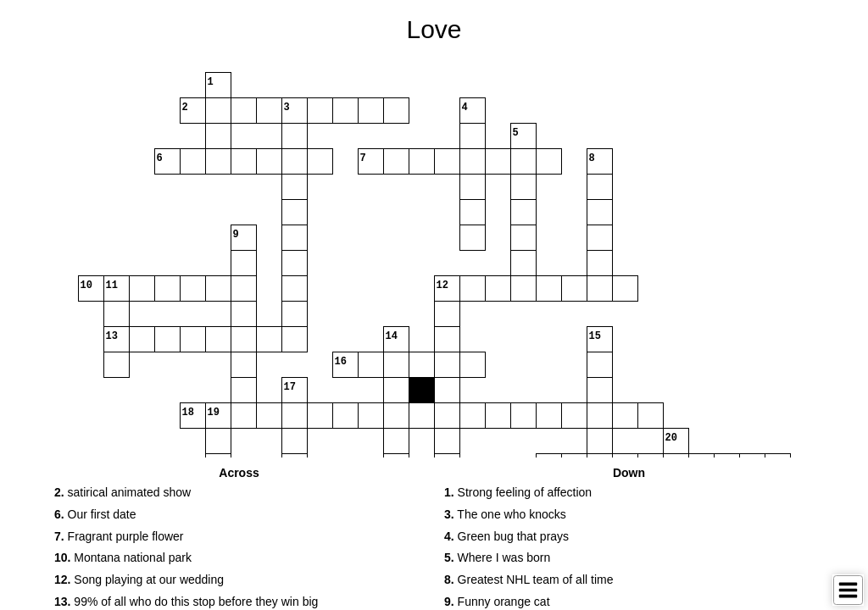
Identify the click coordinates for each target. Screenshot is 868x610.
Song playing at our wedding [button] (139, 579)
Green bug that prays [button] (506, 536)
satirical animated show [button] (122, 492)
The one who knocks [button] (505, 514)
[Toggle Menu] (848, 590)
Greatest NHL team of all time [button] (529, 579)
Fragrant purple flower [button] (119, 536)
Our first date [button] (95, 514)
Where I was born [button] (497, 557)
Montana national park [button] (123, 557)
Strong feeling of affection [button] (518, 492)
